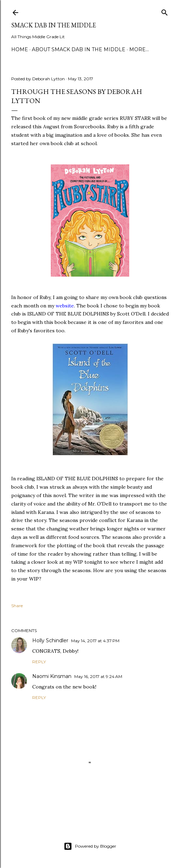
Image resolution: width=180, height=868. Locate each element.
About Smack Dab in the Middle (79, 49)
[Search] (165, 11)
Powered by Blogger (90, 846)
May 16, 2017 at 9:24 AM (98, 676)
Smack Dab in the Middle (54, 25)
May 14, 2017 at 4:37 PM (95, 641)
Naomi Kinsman (52, 676)
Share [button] (17, 606)
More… (139, 49)
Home (20, 49)
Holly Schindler (50, 640)
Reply (39, 662)
